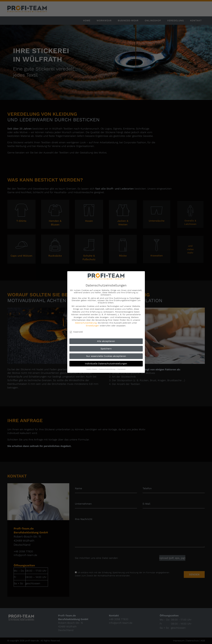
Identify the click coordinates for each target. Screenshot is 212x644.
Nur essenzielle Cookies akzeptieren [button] (106, 356)
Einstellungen (92, 326)
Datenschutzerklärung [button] (107, 369)
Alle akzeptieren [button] (106, 341)
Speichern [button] (106, 349)
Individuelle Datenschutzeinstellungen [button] (106, 364)
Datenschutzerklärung (86, 323)
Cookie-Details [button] (92, 369)
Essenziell (76, 332)
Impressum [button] (121, 369)
